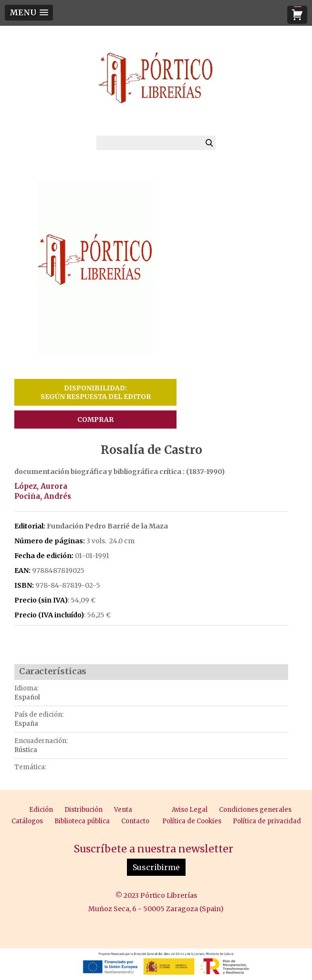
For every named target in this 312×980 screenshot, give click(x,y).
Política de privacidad (267, 821)
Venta (123, 810)
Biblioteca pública (82, 821)
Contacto (135, 821)
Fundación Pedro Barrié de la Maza (107, 526)
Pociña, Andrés (43, 496)
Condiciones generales (255, 810)
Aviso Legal (190, 810)
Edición (41, 810)
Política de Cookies (192, 821)
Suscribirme (156, 867)
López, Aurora (41, 486)
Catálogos (27, 821)
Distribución (83, 810)
